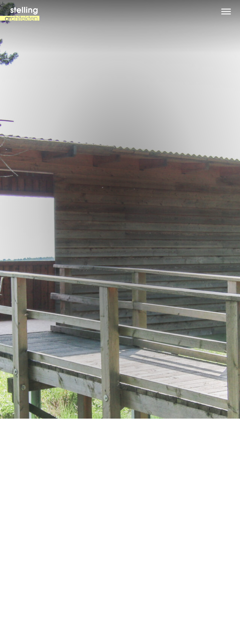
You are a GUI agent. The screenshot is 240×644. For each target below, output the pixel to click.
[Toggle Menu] (226, 11)
